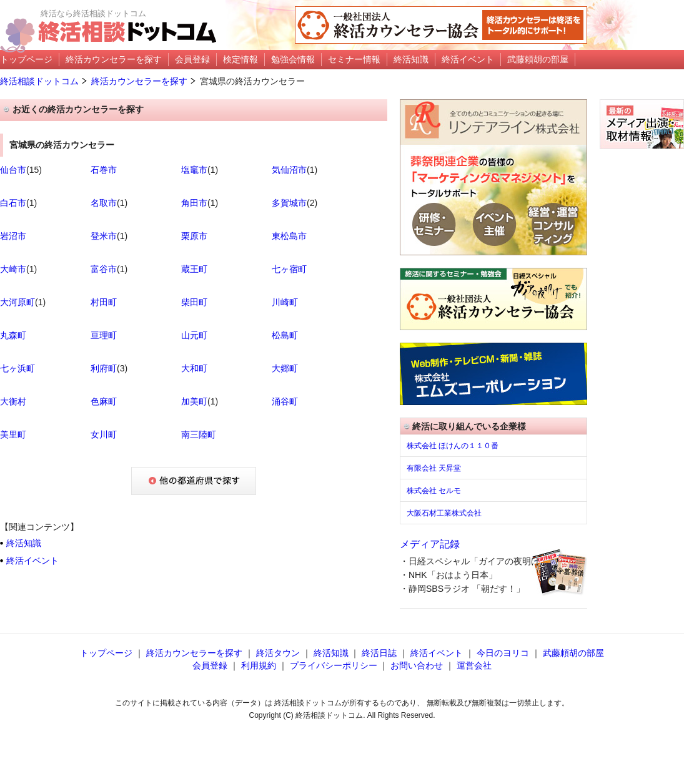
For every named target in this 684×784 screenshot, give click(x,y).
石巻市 (104, 170)
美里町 (13, 434)
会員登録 (210, 665)
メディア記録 (430, 544)
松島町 (285, 335)
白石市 (13, 203)
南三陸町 (199, 434)
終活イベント (32, 561)
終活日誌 (379, 653)
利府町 (104, 368)
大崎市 (13, 269)
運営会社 (474, 665)
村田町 (104, 302)
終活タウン (278, 653)
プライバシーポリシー (334, 665)
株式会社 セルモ (434, 491)
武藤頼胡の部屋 (573, 653)
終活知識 (24, 543)
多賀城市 (289, 203)
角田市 (194, 203)
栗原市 (194, 236)
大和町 (194, 368)
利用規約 (259, 665)
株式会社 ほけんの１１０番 (453, 446)
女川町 (104, 434)
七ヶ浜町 (17, 368)
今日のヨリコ (503, 653)
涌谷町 (285, 401)
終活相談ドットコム (39, 81)
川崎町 (285, 302)
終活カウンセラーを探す (139, 81)
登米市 (104, 236)
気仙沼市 (289, 170)
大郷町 (285, 368)
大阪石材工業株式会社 (444, 513)
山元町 (194, 335)
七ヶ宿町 (289, 269)
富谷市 (104, 269)
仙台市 (13, 170)
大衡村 (13, 401)
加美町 (194, 401)
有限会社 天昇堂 (434, 468)
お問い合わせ (417, 665)
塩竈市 (194, 170)
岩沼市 (13, 236)
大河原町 (17, 302)
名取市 (104, 203)
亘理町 (104, 335)
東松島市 (289, 236)
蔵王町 (194, 269)
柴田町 (194, 302)
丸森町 (13, 335)
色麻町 (104, 401)
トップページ (106, 653)
